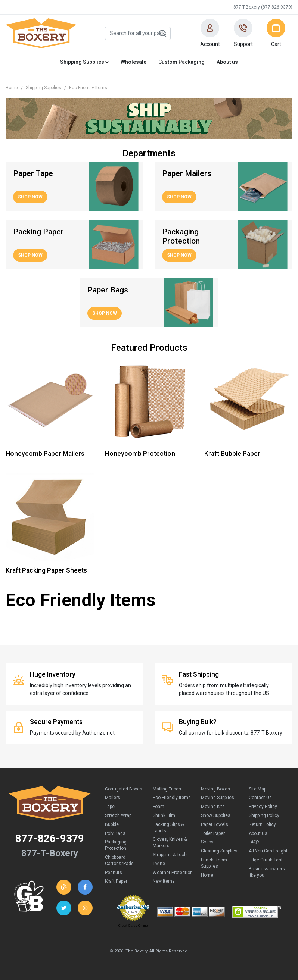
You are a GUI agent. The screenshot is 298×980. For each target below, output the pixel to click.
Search (162, 34)
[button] (210, 33)
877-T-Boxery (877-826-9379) (263, 7)
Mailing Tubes (167, 789)
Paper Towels (215, 824)
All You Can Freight (268, 851)
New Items (164, 881)
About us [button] (227, 62)
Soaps (207, 842)
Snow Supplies (216, 815)
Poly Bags (115, 833)
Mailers (113, 798)
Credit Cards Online (133, 926)
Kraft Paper (116, 881)
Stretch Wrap (118, 815)
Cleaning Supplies (219, 851)
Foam (159, 807)
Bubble (112, 824)
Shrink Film (164, 815)
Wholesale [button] (134, 62)
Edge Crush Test (266, 860)
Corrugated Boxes (124, 789)
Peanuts (114, 873)
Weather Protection (173, 873)
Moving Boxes (215, 789)
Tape (110, 807)
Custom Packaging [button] (181, 62)
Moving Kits (213, 807)
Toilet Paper (213, 833)
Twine (159, 864)
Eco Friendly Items (172, 798)
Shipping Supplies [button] (84, 62)
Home (12, 88)
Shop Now (30, 197)
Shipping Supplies (44, 88)
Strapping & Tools (170, 855)
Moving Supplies (218, 798)
